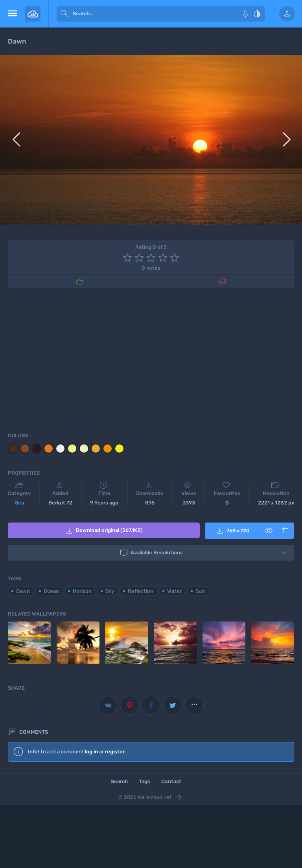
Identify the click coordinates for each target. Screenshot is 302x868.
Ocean (51, 590)
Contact (171, 781)
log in (91, 751)
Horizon (82, 590)
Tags (145, 781)
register (115, 751)
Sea (19, 503)
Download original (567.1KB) (104, 531)
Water (174, 590)
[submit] (64, 14)
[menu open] (12, 14)
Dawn (23, 590)
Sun (200, 590)
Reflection (141, 590)
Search (119, 781)
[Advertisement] (151, 359)
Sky (110, 590)
